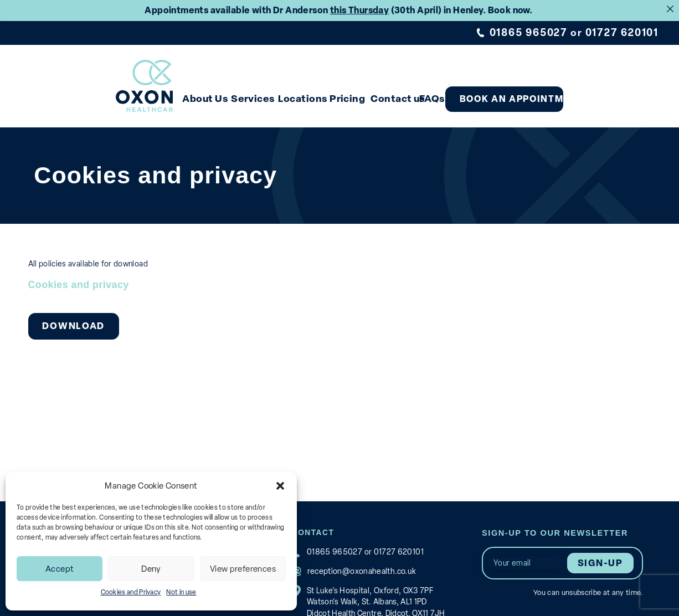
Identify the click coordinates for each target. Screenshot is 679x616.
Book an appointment (582, 94)
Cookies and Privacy (131, 592)
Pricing (379, 93)
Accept (60, 569)
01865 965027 (531, 32)
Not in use (181, 592)
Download (72, 320)
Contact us (440, 93)
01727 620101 (623, 32)
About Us (200, 93)
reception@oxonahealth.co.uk (356, 565)
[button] (280, 486)
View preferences (243, 569)
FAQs (487, 93)
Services (260, 93)
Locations (322, 93)
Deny (151, 569)
